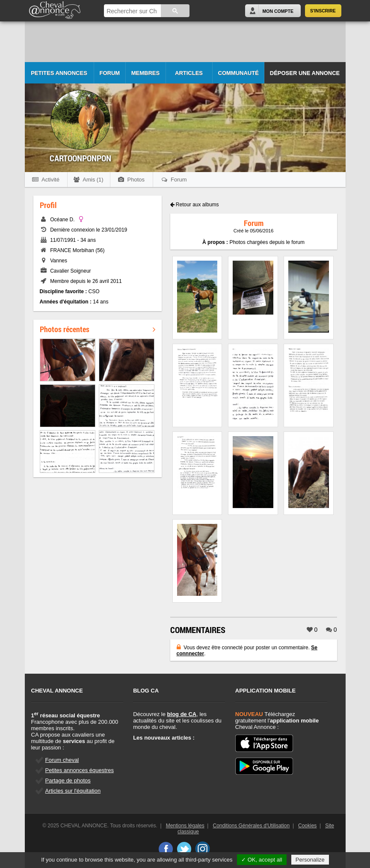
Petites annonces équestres (80, 770)
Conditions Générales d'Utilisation (252, 826)
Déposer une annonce (305, 73)
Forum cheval (62, 760)
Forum (110, 73)
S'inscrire (323, 11)
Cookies (307, 826)
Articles (189, 73)
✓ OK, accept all (262, 860)
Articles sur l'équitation (73, 791)
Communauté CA (238, 77)
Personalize (310, 860)
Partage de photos (68, 780)
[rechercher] (132, 11)
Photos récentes (98, 329)
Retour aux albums (195, 205)
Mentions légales (185, 826)
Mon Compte (278, 11)
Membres (145, 73)
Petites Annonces (59, 73)
